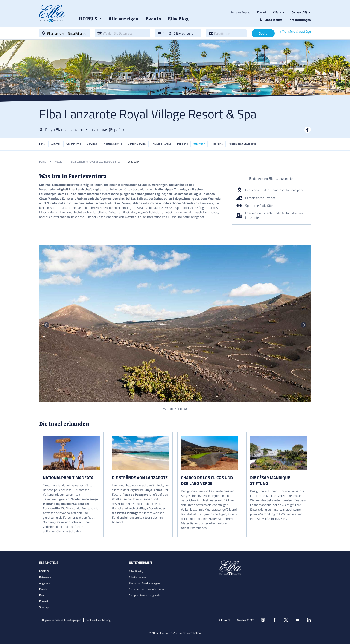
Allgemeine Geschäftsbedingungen (61, 620)
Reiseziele (45, 577)
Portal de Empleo (240, 12)
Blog (42, 595)
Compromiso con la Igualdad (145, 595)
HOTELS (44, 571)
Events (43, 589)
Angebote (45, 583)
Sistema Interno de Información (147, 589)
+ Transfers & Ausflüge (295, 32)
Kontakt (262, 12)
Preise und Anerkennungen (144, 583)
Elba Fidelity (136, 571)
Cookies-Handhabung (98, 620)
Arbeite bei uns (138, 577)
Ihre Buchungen (300, 20)
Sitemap (44, 607)
